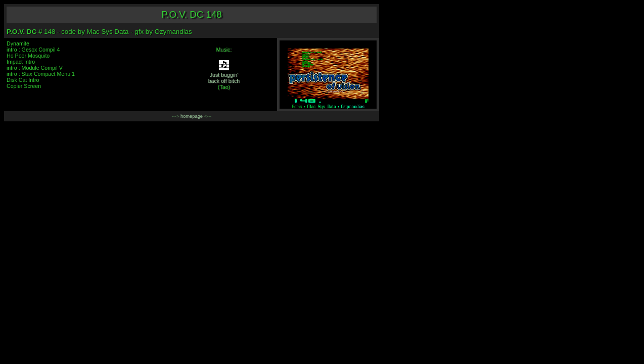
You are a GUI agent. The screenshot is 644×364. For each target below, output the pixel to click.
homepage (192, 116)
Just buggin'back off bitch (224, 78)
